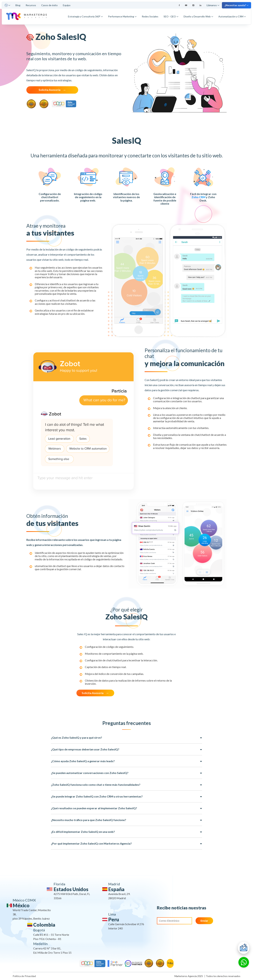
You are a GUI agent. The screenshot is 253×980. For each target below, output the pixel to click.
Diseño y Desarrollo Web (198, 16)
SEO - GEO (171, 16)
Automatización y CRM (232, 16)
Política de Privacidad (24, 976)
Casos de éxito (49, 5)
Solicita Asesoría (50, 90)
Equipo (67, 5)
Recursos (31, 5)
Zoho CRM (198, 197)
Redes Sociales (150, 16)
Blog (18, 5)
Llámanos (213, 5)
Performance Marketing (122, 16)
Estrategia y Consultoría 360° (85, 16)
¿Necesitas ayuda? (236, 5)
